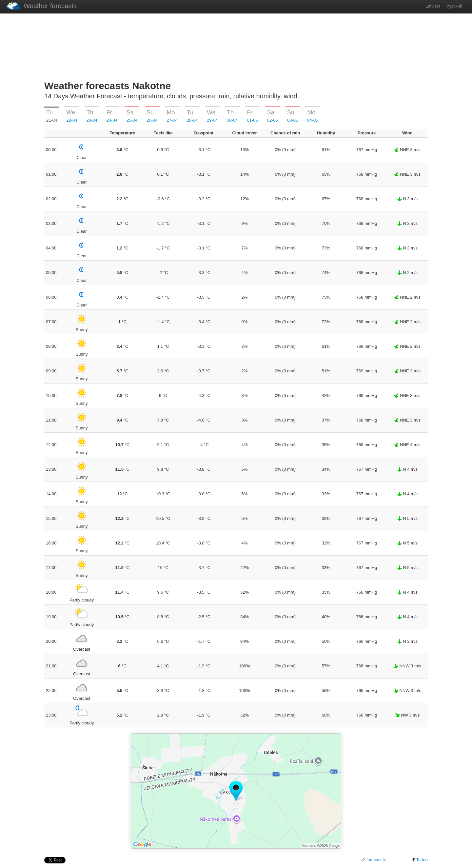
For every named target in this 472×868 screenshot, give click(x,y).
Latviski (433, 6)
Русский (454, 6)
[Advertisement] (236, 46)
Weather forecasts (42, 6)
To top (420, 860)
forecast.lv (376, 860)
